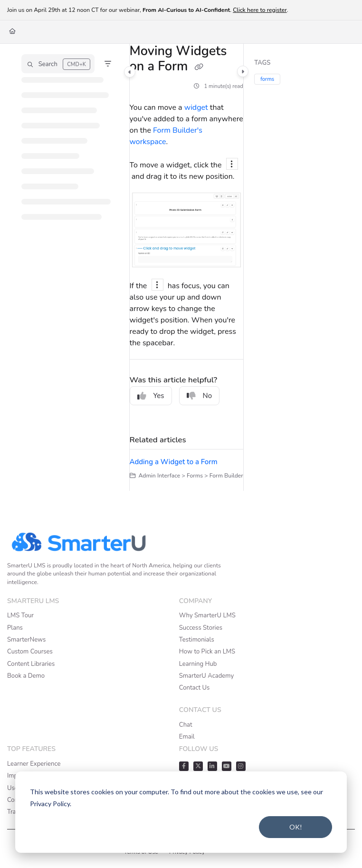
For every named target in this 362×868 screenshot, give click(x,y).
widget (196, 107)
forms (267, 79)
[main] (186, 267)
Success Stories (201, 628)
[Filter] (108, 64)
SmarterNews (26, 640)
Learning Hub (198, 664)
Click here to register (260, 10)
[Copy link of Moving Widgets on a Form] (199, 68)
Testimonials (197, 640)
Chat (186, 725)
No (200, 396)
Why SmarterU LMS (207, 615)
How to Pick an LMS (207, 652)
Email (187, 737)
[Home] (12, 32)
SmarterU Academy (206, 676)
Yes (151, 396)
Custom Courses (30, 652)
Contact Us (195, 688)
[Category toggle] (130, 72)
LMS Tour (20, 615)
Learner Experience (34, 764)
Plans (15, 628)
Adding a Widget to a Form (174, 462)
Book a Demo (26, 676)
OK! (296, 827)
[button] (58, 64)
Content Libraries (31, 664)
